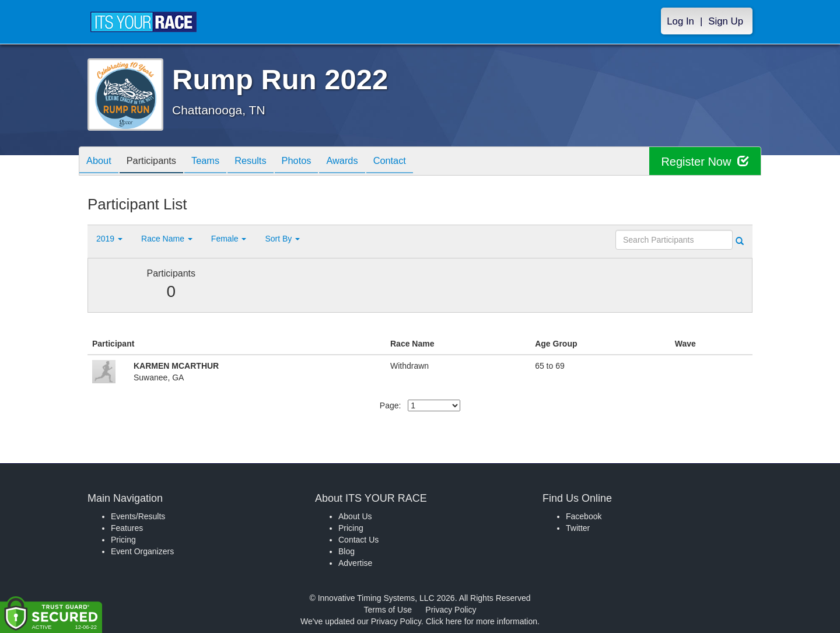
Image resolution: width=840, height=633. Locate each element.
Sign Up (726, 21)
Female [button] (229, 239)
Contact (418, 162)
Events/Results (138, 516)
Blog (346, 551)
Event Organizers (142, 551)
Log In (680, 21)
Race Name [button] (167, 239)
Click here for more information (482, 621)
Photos (316, 162)
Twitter (578, 528)
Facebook (584, 516)
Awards (366, 162)
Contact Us (358, 540)
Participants (158, 162)
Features (127, 528)
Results (266, 162)
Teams (217, 162)
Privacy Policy (451, 610)
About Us (355, 516)
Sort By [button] (282, 239)
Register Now (705, 161)
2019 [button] (109, 239)
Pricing (123, 540)
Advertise (355, 563)
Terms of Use (388, 610)
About (101, 162)
